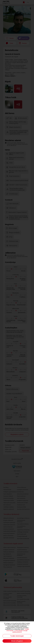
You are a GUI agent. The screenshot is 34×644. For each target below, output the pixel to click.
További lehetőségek (17, 636)
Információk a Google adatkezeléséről (20, 631)
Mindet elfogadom (17, 641)
